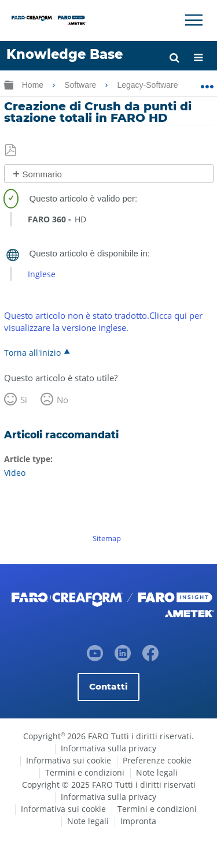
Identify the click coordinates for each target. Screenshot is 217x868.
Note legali (157, 772)
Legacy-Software (148, 85)
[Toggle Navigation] (194, 20)
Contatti (108, 686)
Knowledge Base (65, 54)
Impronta (138, 821)
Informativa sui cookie (69, 760)
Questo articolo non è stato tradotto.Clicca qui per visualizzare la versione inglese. (103, 321)
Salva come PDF (11, 151)
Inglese (42, 274)
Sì (24, 400)
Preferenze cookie (157, 760)
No (62, 400)
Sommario (42, 174)
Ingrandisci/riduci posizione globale (207, 83)
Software (81, 85)
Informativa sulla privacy (108, 748)
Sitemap (107, 538)
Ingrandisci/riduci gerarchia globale (9, 85)
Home (34, 85)
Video (15, 473)
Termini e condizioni (85, 772)
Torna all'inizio (32, 352)
